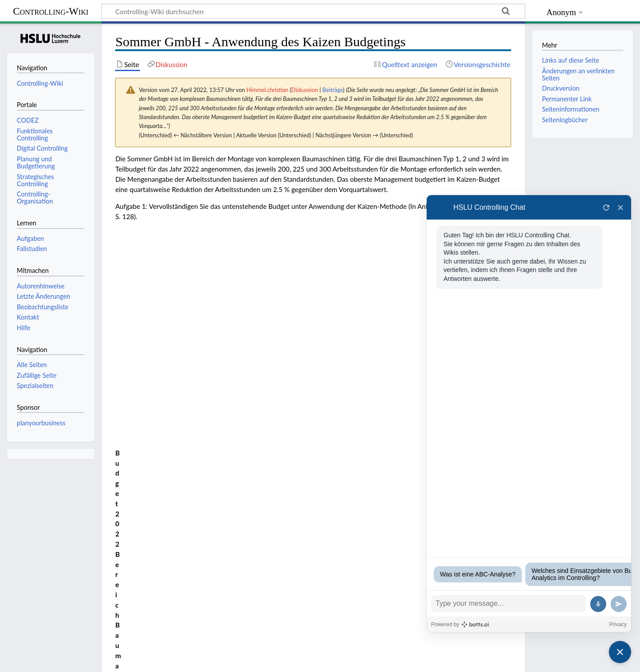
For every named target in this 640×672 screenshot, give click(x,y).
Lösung (126, 364)
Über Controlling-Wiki (83, 660)
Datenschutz (25, 660)
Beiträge (332, 90)
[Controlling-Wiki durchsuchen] (313, 11)
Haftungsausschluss (151, 660)
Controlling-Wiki (51, 11)
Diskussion (304, 90)
